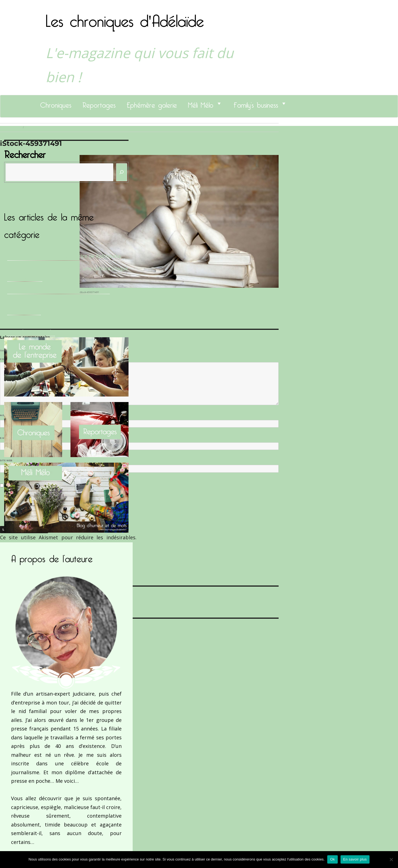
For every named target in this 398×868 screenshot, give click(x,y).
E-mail (6, 438)
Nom (4, 415)
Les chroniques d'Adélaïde (125, 17)
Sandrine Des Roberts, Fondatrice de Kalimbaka (64, 256)
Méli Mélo (201, 103)
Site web (6, 460)
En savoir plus (355, 859)
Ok (332, 859)
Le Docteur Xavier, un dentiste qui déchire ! (58, 289)
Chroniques (56, 103)
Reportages (99, 103)
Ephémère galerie (152, 103)
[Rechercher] (122, 172)
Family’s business (256, 103)
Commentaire (11, 359)
